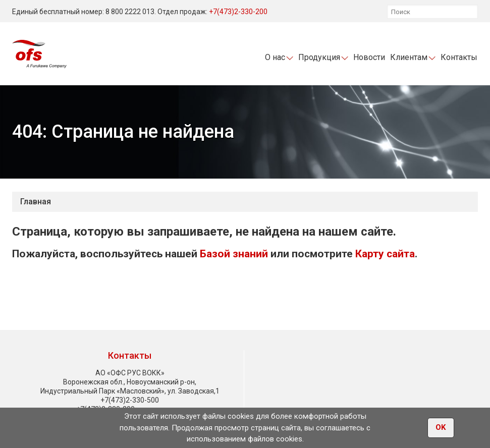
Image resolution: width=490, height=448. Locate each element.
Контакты (459, 57)
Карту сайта (385, 254)
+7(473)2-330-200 (238, 12)
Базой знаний (234, 254)
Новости (369, 57)
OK (441, 428)
